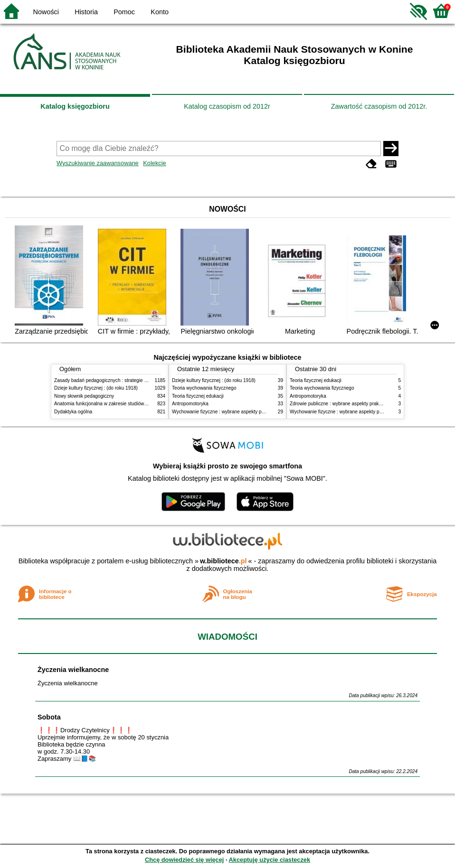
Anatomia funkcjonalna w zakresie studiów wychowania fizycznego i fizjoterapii (137, 404)
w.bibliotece (223, 561)
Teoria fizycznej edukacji (198, 396)
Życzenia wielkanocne (73, 670)
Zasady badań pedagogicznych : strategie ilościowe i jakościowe (122, 380)
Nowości (46, 12)
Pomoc (124, 12)
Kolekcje (154, 163)
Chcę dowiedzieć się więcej (184, 860)
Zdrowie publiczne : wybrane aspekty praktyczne (341, 404)
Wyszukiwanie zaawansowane (98, 163)
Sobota (49, 717)
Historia (86, 12)
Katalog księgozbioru (75, 106)
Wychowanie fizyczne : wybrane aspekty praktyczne (227, 412)
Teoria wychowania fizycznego (204, 388)
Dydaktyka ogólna (73, 412)
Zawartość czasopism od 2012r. (379, 106)
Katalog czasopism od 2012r (227, 106)
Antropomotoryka (190, 404)
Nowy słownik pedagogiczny (84, 396)
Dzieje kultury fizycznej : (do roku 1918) (96, 388)
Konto (160, 12)
